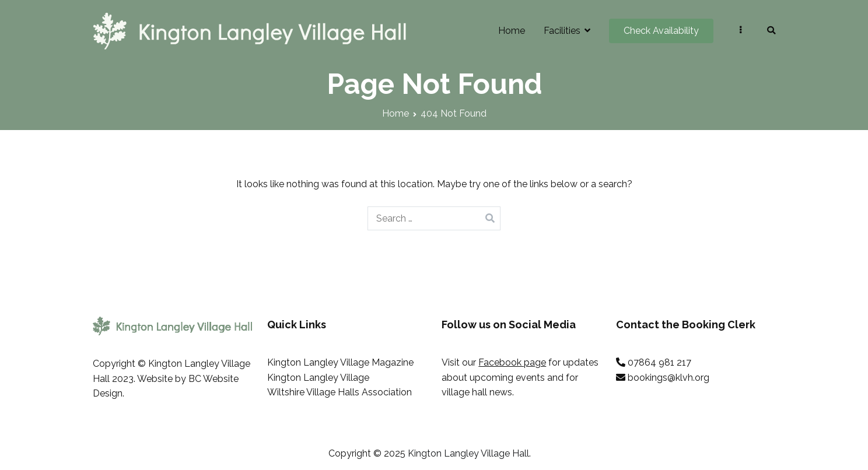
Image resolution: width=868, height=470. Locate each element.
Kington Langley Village (318, 378)
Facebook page (512, 362)
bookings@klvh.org (668, 378)
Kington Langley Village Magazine (340, 362)
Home (512, 31)
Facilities (562, 31)
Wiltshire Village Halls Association (339, 392)
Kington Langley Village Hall (468, 453)
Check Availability (661, 31)
